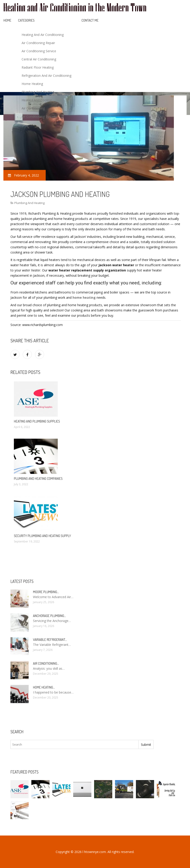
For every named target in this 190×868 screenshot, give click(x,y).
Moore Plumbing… (46, 592)
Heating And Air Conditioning (43, 35)
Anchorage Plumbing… (49, 616)
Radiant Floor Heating (38, 67)
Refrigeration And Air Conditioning (46, 76)
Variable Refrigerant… (50, 640)
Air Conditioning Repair (38, 43)
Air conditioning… (46, 663)
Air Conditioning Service (39, 51)
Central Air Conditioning (39, 59)
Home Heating (32, 84)
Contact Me (90, 20)
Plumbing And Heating (38, 92)
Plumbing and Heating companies (38, 479)
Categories (26, 20)
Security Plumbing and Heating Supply (42, 536)
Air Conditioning (33, 108)
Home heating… (44, 687)
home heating (84, 297)
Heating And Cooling (37, 100)
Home (7, 20)
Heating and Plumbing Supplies (37, 421)
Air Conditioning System (39, 116)
